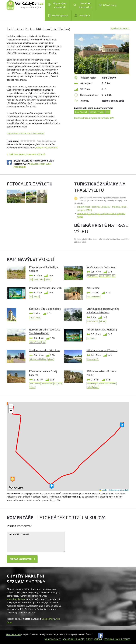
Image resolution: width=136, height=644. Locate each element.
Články (89, 639)
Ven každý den (13, 634)
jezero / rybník (97, 112)
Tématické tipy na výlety (82, 5)
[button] (122, 425)
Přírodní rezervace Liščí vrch (45, 288)
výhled (48, 280)
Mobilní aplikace (58, 16)
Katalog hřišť (69, 639)
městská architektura (38, 359)
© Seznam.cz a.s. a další (118, 490)
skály (93, 338)
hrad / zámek (81, 112)
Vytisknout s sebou (120, 28)
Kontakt (98, 639)
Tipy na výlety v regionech (57, 5)
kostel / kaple (35, 318)
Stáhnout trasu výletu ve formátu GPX (94, 118)
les (108, 112)
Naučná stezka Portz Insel (101, 267)
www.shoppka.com (16, 599)
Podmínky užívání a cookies (117, 639)
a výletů (80, 639)
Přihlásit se (82, 15)
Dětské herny (108, 5)
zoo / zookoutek (93, 297)
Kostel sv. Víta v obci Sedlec (45, 309)
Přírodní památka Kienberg (102, 329)
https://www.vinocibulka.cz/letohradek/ (26, 133)
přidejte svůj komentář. (47, 148)
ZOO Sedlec (93, 288)
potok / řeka (39, 280)
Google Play (48, 619)
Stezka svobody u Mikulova (45, 350)
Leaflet (103, 490)
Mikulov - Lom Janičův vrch (102, 350)
